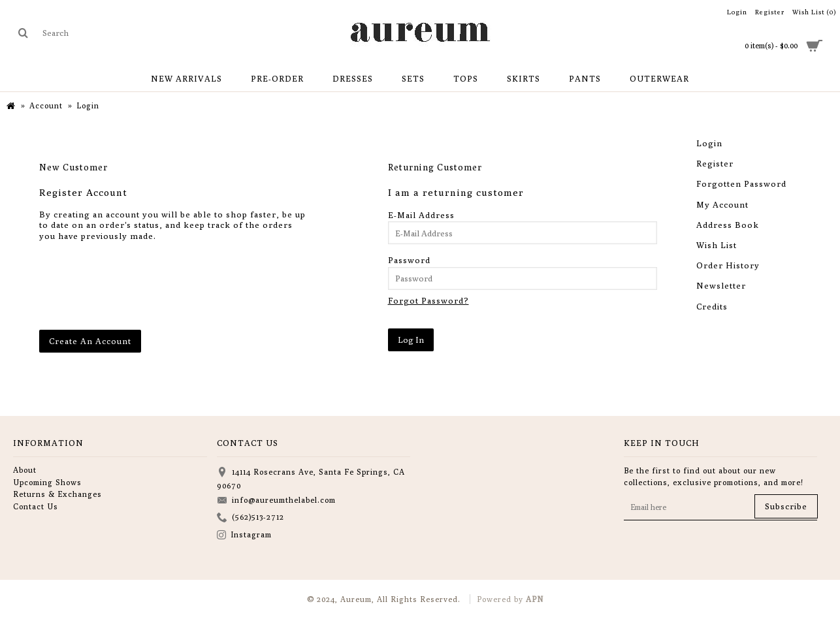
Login (709, 143)
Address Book (728, 225)
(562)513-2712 (250, 518)
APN (535, 599)
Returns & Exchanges (57, 494)
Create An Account (90, 341)
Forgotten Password (741, 183)
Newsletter (721, 285)
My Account (722, 204)
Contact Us (36, 506)
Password (409, 260)
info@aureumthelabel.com (276, 501)
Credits (712, 306)
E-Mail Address (421, 215)
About (25, 470)
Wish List (717, 245)
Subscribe (786, 506)
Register (715, 163)
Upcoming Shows (47, 482)
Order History (728, 265)
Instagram (244, 536)
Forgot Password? (428, 300)
